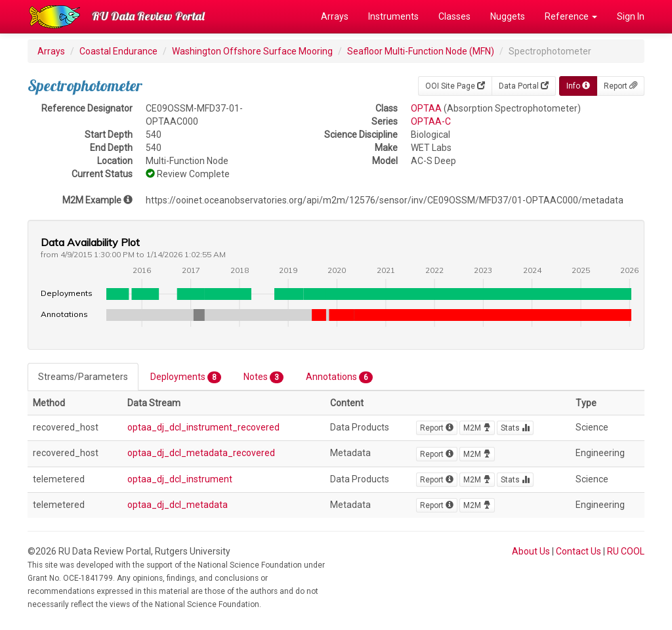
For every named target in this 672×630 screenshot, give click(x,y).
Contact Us (578, 551)
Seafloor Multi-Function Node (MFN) (421, 51)
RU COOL (626, 551)
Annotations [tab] (339, 377)
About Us (531, 551)
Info (578, 86)
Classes (454, 16)
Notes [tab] (263, 377)
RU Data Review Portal (148, 16)
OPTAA (426, 108)
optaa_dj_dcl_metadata (178, 505)
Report (620, 86)
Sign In (631, 16)
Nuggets (508, 16)
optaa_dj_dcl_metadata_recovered (201, 453)
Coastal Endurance (118, 51)
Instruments (393, 16)
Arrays (335, 16)
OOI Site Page (455, 86)
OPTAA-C (431, 121)
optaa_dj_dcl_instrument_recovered (203, 427)
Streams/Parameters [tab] (83, 377)
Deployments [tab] (186, 377)
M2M (477, 428)
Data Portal (524, 86)
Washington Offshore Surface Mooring (252, 51)
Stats (515, 428)
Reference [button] (571, 16)
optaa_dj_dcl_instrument (180, 479)
